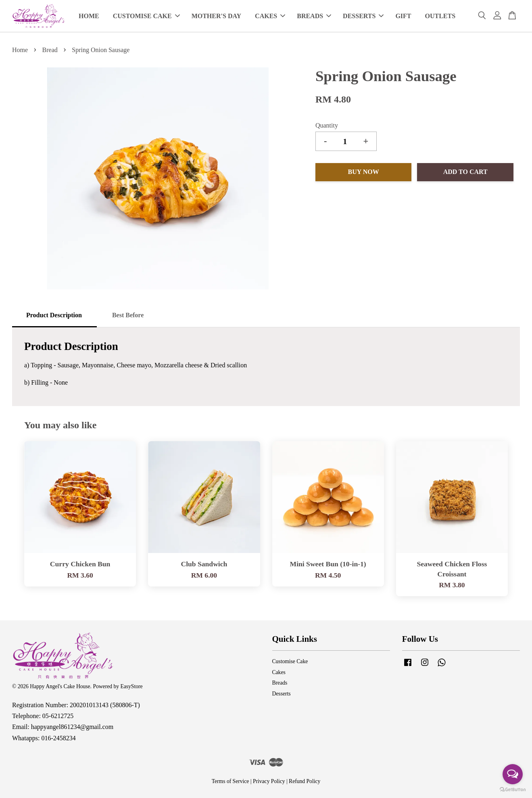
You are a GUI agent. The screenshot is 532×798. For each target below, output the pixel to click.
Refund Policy (305, 781)
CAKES (270, 16)
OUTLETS (440, 16)
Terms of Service (231, 781)
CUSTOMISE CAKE (146, 16)
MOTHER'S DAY (216, 16)
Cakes (279, 672)
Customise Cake (290, 661)
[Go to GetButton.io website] (513, 790)
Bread (50, 50)
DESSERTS (363, 16)
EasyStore (131, 686)
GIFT (403, 16)
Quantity (327, 125)
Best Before (128, 315)
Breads (280, 683)
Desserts (282, 694)
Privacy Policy (269, 781)
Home (20, 50)
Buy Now (364, 172)
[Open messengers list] (513, 774)
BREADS (314, 16)
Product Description (54, 315)
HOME (89, 16)
